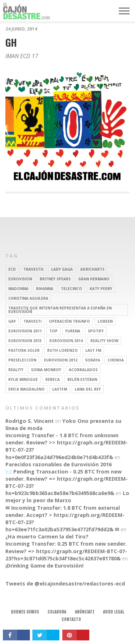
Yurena (73, 331)
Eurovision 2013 (25, 341)
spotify (96, 331)
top (53, 331)
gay (12, 321)
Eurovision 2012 (61, 360)
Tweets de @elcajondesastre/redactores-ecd (65, 584)
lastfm (60, 389)
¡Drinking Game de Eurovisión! (44, 566)
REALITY (16, 370)
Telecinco (71, 289)
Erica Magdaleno (26, 389)
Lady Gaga (62, 269)
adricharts (92, 269)
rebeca (53, 379)
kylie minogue (23, 379)
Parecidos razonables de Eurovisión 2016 (58, 464)
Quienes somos (25, 612)
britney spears (55, 279)
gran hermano (94, 279)
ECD (12, 269)
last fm (93, 350)
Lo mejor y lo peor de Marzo (67, 497)
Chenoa (116, 360)
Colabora (57, 612)
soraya (93, 360)
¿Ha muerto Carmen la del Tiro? (47, 536)
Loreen (105, 321)
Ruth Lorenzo (62, 350)
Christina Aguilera (28, 298)
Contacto (71, 619)
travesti (32, 321)
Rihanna (45, 289)
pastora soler (24, 350)
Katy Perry (101, 289)
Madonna (18, 289)
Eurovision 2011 (25, 331)
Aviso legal (114, 612)
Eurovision (20, 279)
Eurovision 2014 (66, 341)
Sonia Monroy (46, 370)
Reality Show (104, 341)
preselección (22, 360)
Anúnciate (85, 612)
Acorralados (83, 370)
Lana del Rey (88, 389)
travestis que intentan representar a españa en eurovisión (60, 310)
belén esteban (82, 379)
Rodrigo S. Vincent (30, 421)
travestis (33, 269)
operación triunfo (69, 321)
